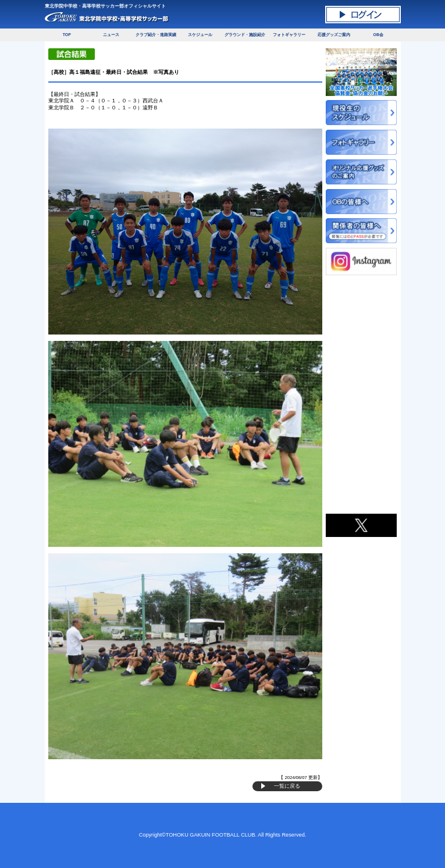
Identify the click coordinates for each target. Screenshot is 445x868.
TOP (67, 35)
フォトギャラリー (289, 35)
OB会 (378, 35)
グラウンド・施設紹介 (245, 35)
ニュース (111, 35)
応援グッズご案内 (334, 35)
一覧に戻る (287, 786)
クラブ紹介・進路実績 (156, 35)
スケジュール (200, 35)
